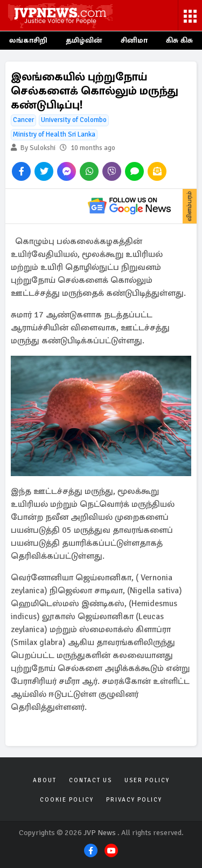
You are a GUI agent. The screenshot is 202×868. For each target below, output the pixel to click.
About (45, 780)
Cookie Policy (67, 800)
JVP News (100, 833)
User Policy (147, 780)
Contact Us (90, 780)
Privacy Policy (134, 800)
